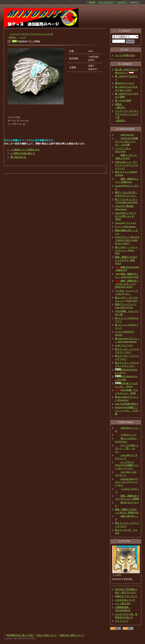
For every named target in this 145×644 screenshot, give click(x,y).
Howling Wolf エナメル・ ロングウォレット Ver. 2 (127, 482)
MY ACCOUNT (106, 2)
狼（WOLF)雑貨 (123, 100)
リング (23, 37)
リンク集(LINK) (123, 603)
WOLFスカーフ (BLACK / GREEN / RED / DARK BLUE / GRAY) (127, 240)
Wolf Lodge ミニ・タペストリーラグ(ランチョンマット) (127, 165)
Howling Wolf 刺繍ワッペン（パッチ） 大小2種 (127, 411)
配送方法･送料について (72, 635)
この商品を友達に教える (23, 153)
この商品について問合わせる (25, 150)
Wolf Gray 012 (124, 135)
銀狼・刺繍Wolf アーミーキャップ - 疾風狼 (127, 497)
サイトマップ (122, 621)
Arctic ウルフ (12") (124, 345)
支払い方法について (47, 635)
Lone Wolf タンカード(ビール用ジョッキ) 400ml (126, 216)
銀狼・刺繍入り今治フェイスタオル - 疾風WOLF (126, 260)
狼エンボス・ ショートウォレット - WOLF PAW (126, 250)
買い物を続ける (18, 157)
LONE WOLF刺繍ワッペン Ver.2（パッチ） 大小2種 (126, 141)
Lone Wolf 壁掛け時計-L (127, 404)
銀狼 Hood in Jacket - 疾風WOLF (127, 269)
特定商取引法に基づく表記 (20, 635)
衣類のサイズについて (126, 596)
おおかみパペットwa (125, 223)
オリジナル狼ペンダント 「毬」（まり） (127, 448)
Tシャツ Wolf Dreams (125, 227)
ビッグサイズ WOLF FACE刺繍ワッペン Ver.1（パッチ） (127, 465)
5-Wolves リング (126, 435)
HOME (92, 2)
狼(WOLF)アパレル (124, 83)
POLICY (134, 2)
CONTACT (122, 2)
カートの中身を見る (125, 55)
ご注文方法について (125, 600)
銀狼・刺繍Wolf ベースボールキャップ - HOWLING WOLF (127, 284)
